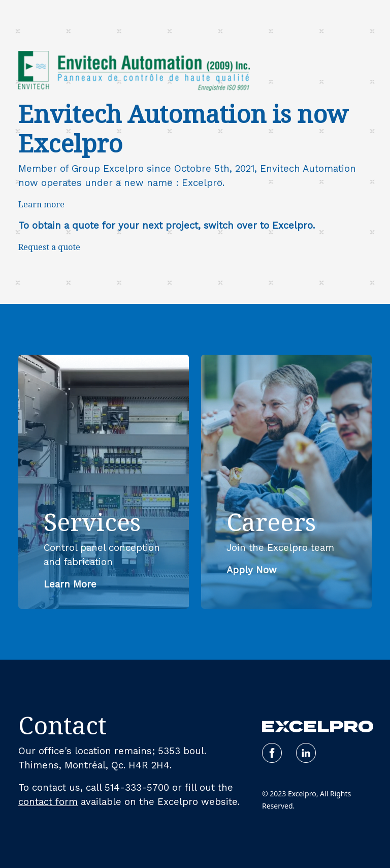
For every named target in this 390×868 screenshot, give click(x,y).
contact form (48, 802)
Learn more (41, 204)
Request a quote (49, 247)
